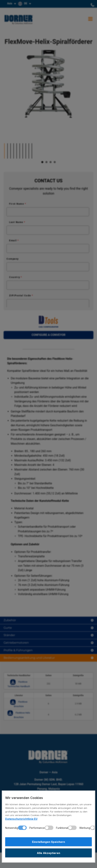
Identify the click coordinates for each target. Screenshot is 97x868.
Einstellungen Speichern (48, 842)
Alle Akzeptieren (48, 853)
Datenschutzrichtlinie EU (21, 819)
